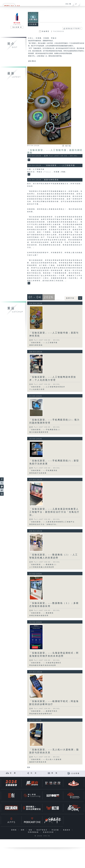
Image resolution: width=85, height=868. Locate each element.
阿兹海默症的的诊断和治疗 (41, 714)
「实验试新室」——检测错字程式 (43, 711)
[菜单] (82, 3)
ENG (67, 4)
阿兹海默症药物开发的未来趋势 (43, 665)
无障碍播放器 (34, 832)
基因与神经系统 (36, 345)
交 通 (13, 773)
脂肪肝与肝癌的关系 (38, 762)
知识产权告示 (42, 830)
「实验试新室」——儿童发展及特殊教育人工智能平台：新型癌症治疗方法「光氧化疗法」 (54, 512)
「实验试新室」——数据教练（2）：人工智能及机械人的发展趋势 (54, 556)
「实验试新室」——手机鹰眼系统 (43, 471)
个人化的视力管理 (37, 389)
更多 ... (29, 767)
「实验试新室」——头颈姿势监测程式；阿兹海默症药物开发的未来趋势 (54, 655)
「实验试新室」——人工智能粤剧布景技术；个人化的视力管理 (53, 379)
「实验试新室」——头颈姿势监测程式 (45, 663)
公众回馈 (76, 773)
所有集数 (33, 24)
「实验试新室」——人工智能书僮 (43, 343)
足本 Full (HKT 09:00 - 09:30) (45, 340)
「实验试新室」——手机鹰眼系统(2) (45, 430)
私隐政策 (67, 830)
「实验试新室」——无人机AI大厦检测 (45, 759)
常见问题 (56, 830)
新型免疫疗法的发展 (38, 473)
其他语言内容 (49, 832)
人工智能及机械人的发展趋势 (42, 567)
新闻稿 (14, 830)
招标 (31, 830)
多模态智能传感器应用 (39, 616)
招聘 (23, 830)
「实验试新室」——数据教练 (41, 613)
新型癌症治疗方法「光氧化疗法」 (44, 524)
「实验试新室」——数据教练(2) (43, 565)
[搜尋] (76, 4)
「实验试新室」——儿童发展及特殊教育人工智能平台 (52, 522)
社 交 (34, 773)
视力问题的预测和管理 (39, 432)
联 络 (55, 773)
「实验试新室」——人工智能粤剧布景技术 (47, 387)
